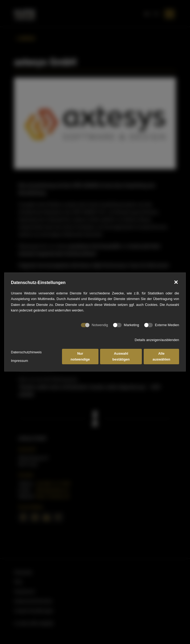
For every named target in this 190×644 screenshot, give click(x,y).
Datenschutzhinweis (26, 352)
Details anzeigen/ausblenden (157, 340)
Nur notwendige (80, 356)
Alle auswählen (161, 356)
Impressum (19, 361)
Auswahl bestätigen (121, 356)
